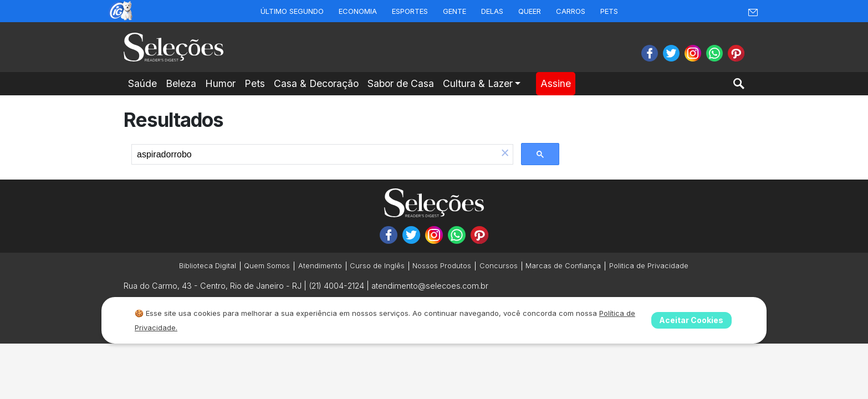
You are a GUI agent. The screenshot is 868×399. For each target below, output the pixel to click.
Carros (571, 11)
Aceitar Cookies (691, 320)
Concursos (499, 266)
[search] (315, 155)
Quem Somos (267, 266)
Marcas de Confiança (563, 266)
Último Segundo (292, 11)
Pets (609, 11)
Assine (556, 83)
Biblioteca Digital (208, 266)
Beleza (181, 83)
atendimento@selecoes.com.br (430, 286)
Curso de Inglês (377, 266)
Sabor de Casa (401, 83)
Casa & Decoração (316, 83)
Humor (220, 83)
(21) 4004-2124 (336, 286)
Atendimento (320, 266)
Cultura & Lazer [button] (478, 83)
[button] (505, 154)
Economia (358, 11)
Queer (530, 11)
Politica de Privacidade (649, 266)
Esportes (410, 11)
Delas (492, 11)
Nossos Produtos (442, 266)
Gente (455, 11)
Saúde (142, 83)
